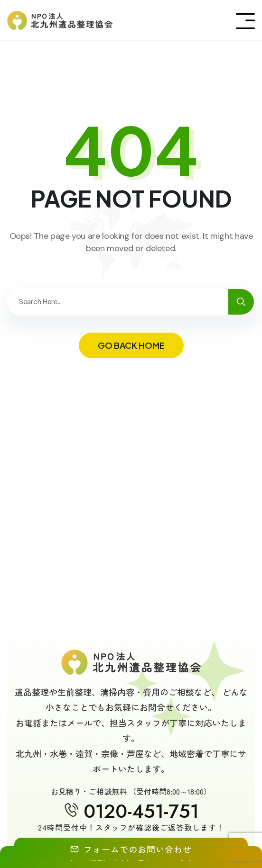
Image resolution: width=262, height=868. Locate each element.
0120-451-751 (141, 811)
